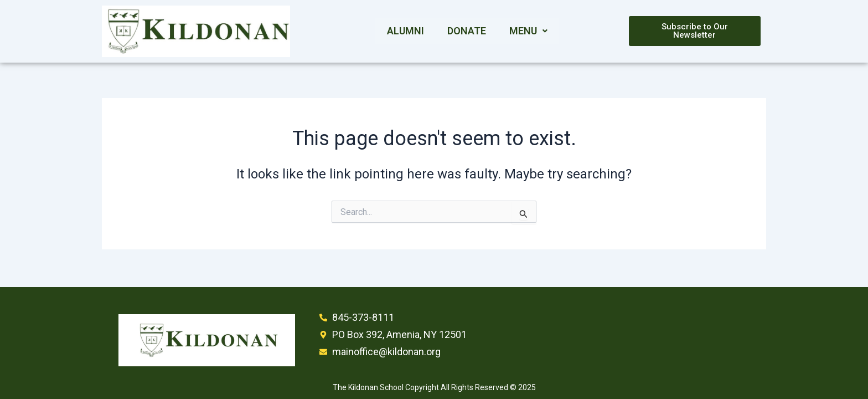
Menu (528, 31)
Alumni (405, 31)
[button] (528, 31)
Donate (467, 31)
